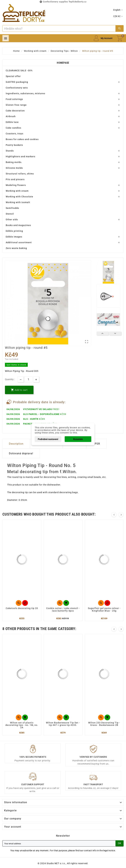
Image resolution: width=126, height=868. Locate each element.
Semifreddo (12, 208)
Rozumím (78, 439)
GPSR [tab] (96, 444)
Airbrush (11, 116)
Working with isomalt (18, 202)
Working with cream (17, 191)
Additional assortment (19, 242)
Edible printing (14, 231)
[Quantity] (28, 379)
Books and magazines (18, 225)
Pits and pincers (15, 179)
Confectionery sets (17, 88)
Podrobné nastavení (48, 439)
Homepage (63, 63)
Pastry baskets (14, 145)
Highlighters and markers (20, 156)
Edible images (14, 237)
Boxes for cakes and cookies (22, 139)
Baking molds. (14, 162)
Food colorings (14, 99)
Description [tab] (16, 444)
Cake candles (13, 128)
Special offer (13, 76)
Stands (10, 151)
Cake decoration (15, 111)
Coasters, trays (15, 134)
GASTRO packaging (17, 82)
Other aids (12, 220)
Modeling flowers (16, 185)
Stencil (10, 214)
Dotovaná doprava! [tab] (21, 453)
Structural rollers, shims (20, 174)
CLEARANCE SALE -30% (19, 71)
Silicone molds (14, 168)
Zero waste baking (16, 248)
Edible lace (12, 122)
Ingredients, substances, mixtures (25, 93)
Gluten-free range (16, 105)
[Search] (59, 28)
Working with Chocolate (19, 197)
